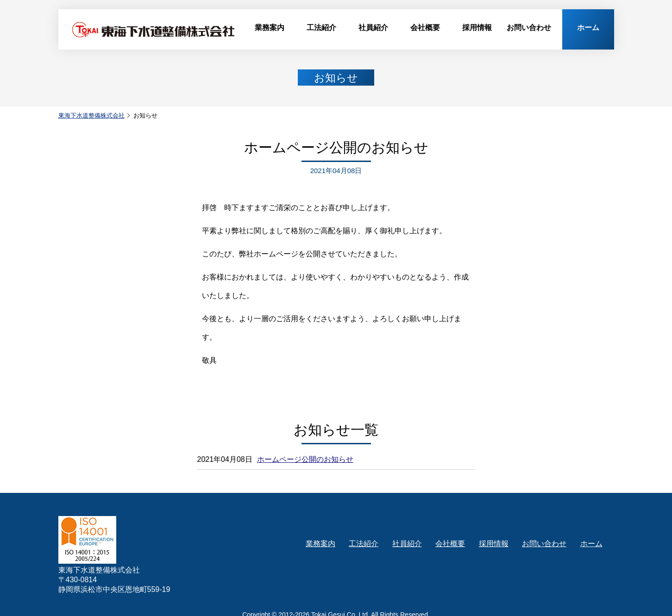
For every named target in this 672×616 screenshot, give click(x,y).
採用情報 (477, 28)
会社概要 (425, 28)
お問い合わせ (529, 28)
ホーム (588, 28)
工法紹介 (321, 28)
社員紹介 (373, 28)
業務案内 (270, 28)
